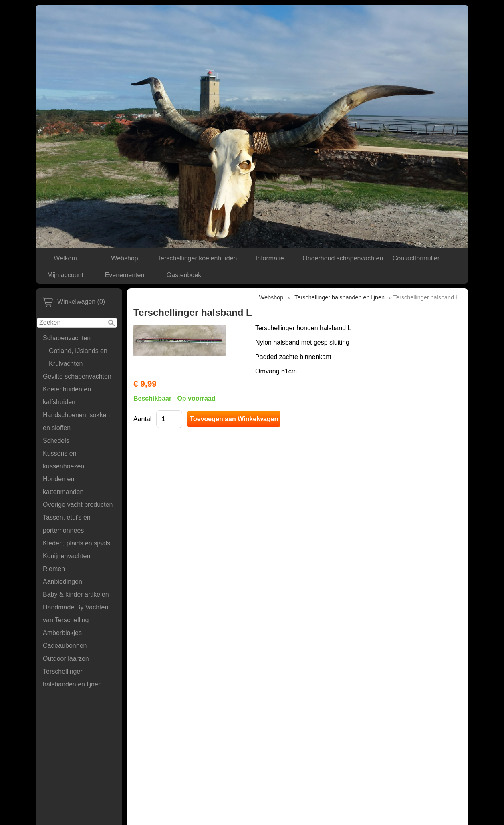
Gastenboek (184, 275)
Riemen (54, 569)
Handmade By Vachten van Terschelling (76, 614)
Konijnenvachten (67, 556)
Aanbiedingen (62, 582)
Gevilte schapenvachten (77, 376)
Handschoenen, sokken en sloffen (76, 421)
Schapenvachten (67, 338)
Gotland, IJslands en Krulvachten (78, 357)
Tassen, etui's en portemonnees (67, 524)
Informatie (270, 258)
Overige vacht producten (78, 505)
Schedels (56, 441)
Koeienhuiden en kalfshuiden (67, 396)
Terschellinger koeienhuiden (197, 258)
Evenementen (125, 275)
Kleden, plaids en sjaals (77, 543)
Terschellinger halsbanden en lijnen (72, 678)
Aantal (142, 419)
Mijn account (65, 275)
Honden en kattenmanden (63, 485)
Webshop (124, 258)
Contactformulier (416, 258)
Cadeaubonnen (65, 646)
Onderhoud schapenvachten (343, 258)
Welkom (65, 258)
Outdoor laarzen (66, 659)
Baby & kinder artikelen (76, 594)
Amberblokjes (62, 633)
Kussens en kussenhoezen (64, 460)
